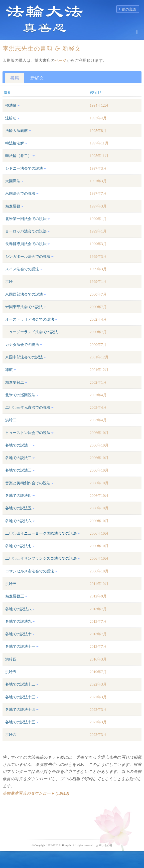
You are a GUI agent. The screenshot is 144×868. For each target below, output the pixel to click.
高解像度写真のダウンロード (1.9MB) (36, 793)
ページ (61, 60)
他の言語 (129, 9)
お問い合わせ (104, 845)
